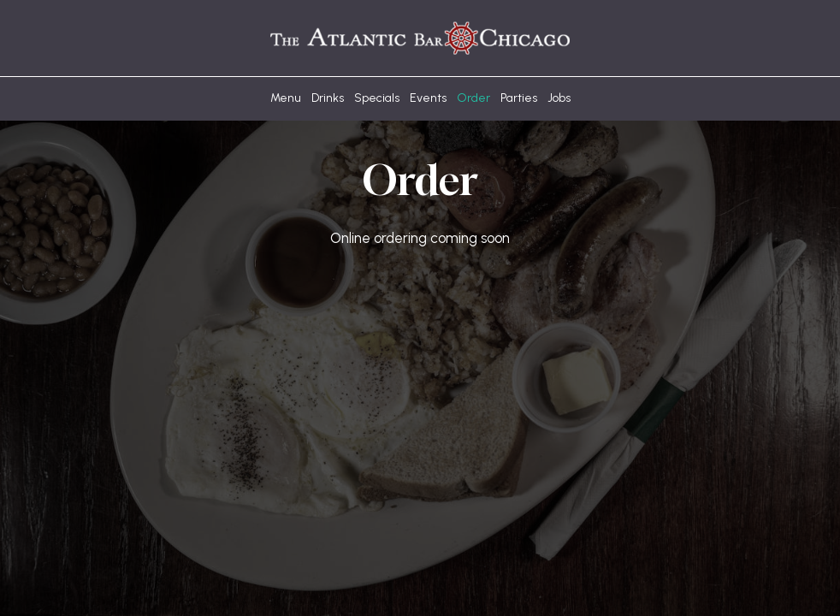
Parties (519, 98)
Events (428, 98)
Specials (377, 98)
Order (473, 98)
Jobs (559, 98)
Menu (286, 98)
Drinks (328, 98)
